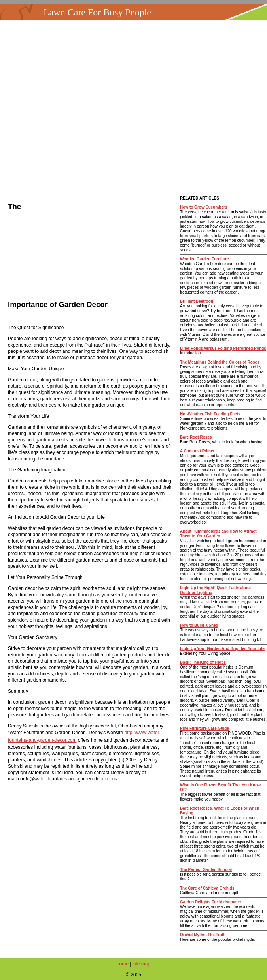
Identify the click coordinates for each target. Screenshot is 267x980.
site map (141, 964)
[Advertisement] (134, 108)
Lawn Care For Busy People (97, 12)
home (123, 964)
